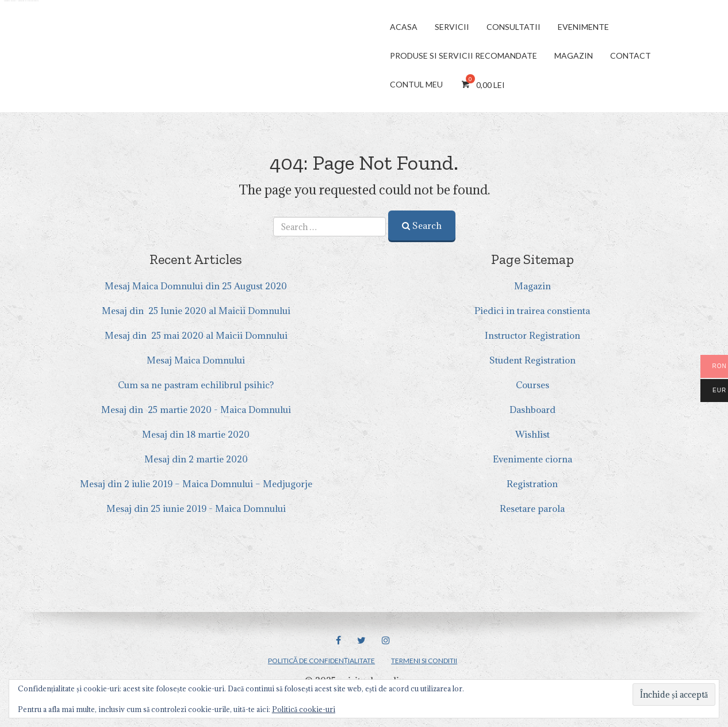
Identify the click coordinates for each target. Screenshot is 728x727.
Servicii (452, 27)
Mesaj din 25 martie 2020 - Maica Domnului (196, 410)
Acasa (404, 27)
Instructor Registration (532, 335)
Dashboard (532, 410)
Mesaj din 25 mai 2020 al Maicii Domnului (196, 335)
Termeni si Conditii (424, 661)
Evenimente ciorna (532, 459)
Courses (532, 385)
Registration (532, 484)
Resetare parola (532, 508)
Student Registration (532, 360)
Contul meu (416, 84)
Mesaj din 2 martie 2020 (196, 459)
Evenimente (583, 27)
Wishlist (532, 434)
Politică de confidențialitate (321, 661)
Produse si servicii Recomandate (463, 56)
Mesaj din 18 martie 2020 (196, 434)
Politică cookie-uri (304, 709)
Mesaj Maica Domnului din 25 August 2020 (196, 286)
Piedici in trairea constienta (532, 311)
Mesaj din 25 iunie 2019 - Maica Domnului (196, 508)
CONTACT (631, 56)
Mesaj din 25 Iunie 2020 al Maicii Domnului (196, 311)
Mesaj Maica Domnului (196, 360)
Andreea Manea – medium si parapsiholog (22, 1)
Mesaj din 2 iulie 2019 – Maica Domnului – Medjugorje (196, 484)
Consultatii (514, 27)
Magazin (574, 56)
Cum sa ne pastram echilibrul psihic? (196, 385)
